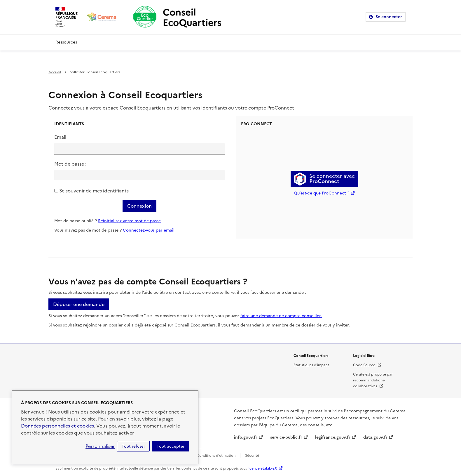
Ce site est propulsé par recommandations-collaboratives (373, 380)
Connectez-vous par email (149, 230)
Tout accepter (171, 446)
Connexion (139, 206)
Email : (61, 137)
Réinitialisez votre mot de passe (129, 221)
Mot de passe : (70, 164)
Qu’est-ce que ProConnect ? (322, 193)
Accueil (55, 72)
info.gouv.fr (246, 437)
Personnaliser (100, 446)
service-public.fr (286, 437)
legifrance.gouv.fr (333, 437)
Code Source (367, 365)
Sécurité (252, 456)
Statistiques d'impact (311, 365)
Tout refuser (133, 446)
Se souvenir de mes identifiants (94, 191)
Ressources (66, 42)
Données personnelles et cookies (57, 426)
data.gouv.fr (375, 437)
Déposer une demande (79, 304)
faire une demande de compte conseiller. (281, 316)
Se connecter (389, 17)
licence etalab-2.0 (262, 468)
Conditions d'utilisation (216, 456)
